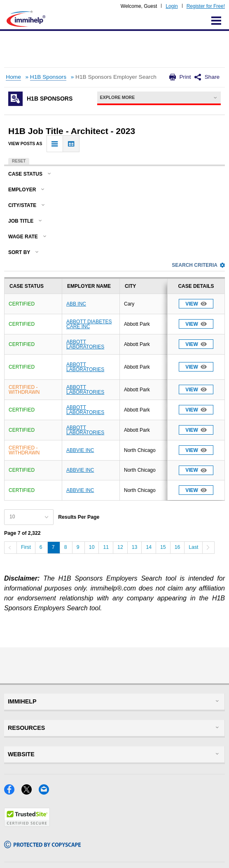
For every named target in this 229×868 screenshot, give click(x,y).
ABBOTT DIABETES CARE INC (89, 324)
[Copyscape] (42, 846)
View (196, 304)
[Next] (208, 548)
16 (178, 547)
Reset (19, 161)
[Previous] (10, 548)
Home (13, 77)
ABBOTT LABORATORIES (85, 344)
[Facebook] (13, 792)
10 (92, 547)
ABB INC (76, 304)
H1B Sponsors (48, 77)
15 (163, 547)
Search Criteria (198, 265)
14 (149, 547)
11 (106, 547)
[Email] (46, 792)
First (26, 547)
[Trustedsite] (27, 824)
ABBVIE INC (80, 450)
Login (172, 6)
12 (120, 547)
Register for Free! (206, 6)
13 (135, 547)
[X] (30, 792)
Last (193, 547)
